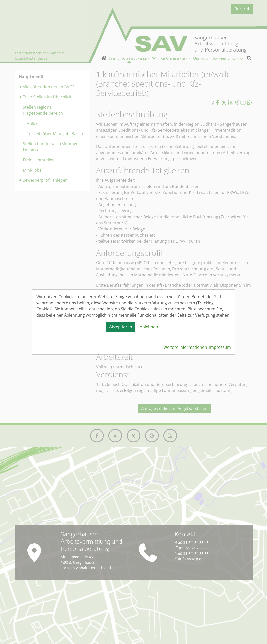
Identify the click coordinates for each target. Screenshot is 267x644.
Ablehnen (149, 327)
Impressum (220, 347)
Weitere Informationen (185, 347)
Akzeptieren (121, 327)
